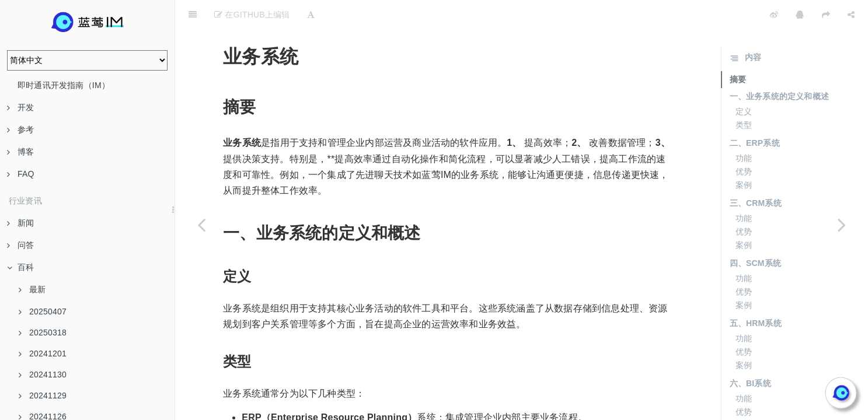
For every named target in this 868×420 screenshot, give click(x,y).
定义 (744, 82)
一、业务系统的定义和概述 (779, 67)
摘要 (738, 50)
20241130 (43, 374)
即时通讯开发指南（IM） (64, 85)
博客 (20, 152)
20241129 (43, 395)
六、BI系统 (750, 354)
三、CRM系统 (756, 174)
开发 (20, 107)
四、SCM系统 (756, 234)
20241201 (43, 353)
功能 (744, 129)
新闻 (20, 223)
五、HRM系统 (756, 294)
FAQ (21, 174)
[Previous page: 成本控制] (201, 225)
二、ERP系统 (755, 114)
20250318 (43, 332)
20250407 (43, 311)
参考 (20, 129)
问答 (20, 245)
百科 (20, 267)
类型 (744, 96)
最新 (32, 289)
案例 (744, 156)
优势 (744, 142)
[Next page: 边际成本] (842, 225)
